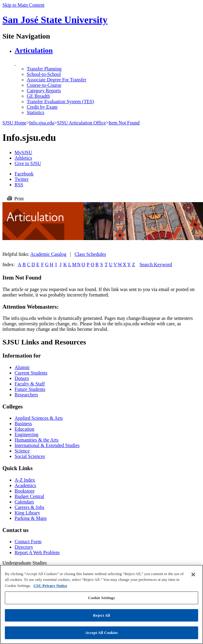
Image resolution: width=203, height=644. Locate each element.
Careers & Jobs (29, 507)
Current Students (31, 373)
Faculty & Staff (30, 384)
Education (24, 429)
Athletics (23, 158)
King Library (27, 513)
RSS (19, 185)
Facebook (24, 174)
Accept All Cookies (101, 633)
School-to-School (44, 74)
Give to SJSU (28, 163)
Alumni (22, 367)
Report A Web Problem (37, 552)
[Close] (193, 575)
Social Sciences (30, 456)
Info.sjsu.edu (42, 123)
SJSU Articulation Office (81, 123)
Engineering (26, 434)
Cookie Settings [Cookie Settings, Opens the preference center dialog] (101, 598)
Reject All (101, 615)
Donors (22, 378)
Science (22, 451)
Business (23, 424)
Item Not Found (124, 123)
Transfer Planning (44, 69)
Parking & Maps (31, 518)
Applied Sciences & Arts (39, 418)
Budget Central (29, 496)
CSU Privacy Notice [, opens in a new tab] (50, 586)
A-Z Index (25, 480)
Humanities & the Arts (36, 440)
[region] (101, 604)
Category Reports (44, 91)
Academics (25, 485)
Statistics (36, 112)
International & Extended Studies (47, 445)
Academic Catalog (48, 254)
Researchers (26, 395)
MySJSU (23, 153)
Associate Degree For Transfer (57, 80)
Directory (24, 547)
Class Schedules (90, 254)
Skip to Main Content (23, 5)
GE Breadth (38, 96)
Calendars (24, 502)
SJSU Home (14, 123)
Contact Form (28, 542)
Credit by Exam (42, 107)
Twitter (22, 179)
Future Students (30, 389)
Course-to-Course (44, 85)
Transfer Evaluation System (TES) (60, 102)
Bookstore (25, 491)
